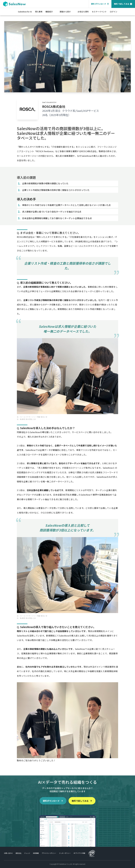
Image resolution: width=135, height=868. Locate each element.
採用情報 (36, 853)
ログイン (114, 12)
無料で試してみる (82, 801)
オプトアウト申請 (79, 853)
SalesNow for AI (25, 12)
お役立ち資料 (83, 12)
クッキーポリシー (65, 853)
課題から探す (65, 12)
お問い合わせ (8, 853)
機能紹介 (49, 12)
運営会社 (18, 853)
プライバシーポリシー (49, 853)
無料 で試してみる (123, 4)
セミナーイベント (99, 12)
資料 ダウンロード (100, 4)
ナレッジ (27, 853)
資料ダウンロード (53, 801)
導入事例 (39, 12)
